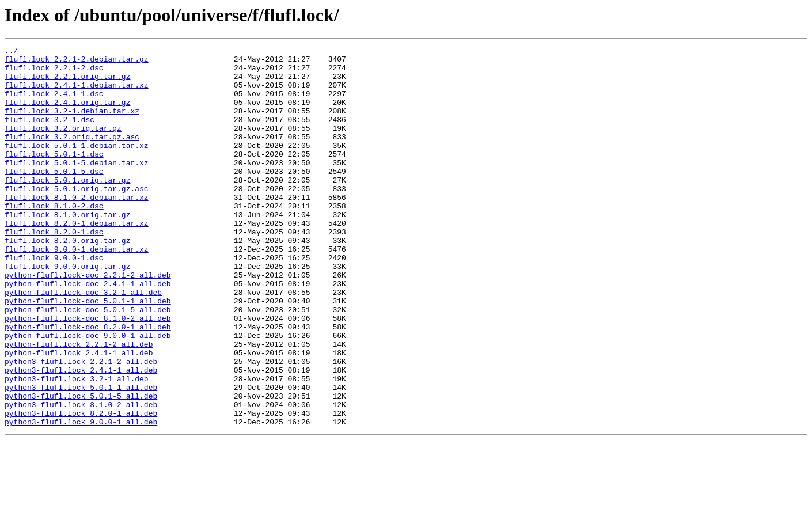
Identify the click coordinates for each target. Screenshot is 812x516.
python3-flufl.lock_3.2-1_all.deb (77, 446)
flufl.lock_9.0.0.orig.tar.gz (67, 311)
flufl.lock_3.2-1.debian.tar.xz (72, 124)
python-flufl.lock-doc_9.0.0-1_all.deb (88, 394)
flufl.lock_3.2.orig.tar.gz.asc (72, 155)
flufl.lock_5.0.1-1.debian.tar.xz (77, 166)
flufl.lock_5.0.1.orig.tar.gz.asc (77, 218)
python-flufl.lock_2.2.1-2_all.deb (79, 404)
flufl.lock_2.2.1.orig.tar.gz (67, 83)
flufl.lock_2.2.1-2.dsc (54, 73)
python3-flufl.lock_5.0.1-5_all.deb (81, 466)
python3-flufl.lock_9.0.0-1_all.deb (81, 498)
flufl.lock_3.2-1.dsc (50, 135)
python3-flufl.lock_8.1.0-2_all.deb (81, 477)
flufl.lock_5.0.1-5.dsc (54, 197)
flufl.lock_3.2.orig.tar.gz (63, 145)
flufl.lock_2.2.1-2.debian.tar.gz (77, 62)
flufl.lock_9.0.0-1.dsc (54, 301)
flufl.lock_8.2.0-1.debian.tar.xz (77, 259)
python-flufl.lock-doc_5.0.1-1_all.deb (88, 352)
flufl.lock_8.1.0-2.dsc (54, 238)
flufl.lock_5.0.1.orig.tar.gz (67, 207)
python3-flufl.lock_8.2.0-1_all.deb (81, 487)
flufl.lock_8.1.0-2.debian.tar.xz (77, 228)
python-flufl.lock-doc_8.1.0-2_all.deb (88, 373)
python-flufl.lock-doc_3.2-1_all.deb (83, 342)
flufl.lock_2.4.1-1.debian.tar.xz (77, 93)
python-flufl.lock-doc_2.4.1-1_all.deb (88, 332)
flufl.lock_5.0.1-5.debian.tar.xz (77, 187)
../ (11, 52)
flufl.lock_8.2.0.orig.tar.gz (67, 280)
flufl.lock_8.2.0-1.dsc (54, 270)
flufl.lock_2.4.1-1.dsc (54, 104)
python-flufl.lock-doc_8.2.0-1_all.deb (88, 384)
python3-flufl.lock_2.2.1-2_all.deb (81, 425)
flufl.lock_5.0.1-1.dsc (54, 176)
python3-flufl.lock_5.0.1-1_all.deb (81, 456)
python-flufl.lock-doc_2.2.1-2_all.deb (88, 321)
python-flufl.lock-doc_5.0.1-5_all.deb (88, 363)
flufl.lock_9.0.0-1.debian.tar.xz (77, 290)
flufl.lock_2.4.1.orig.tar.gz (67, 114)
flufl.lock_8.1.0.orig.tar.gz (67, 249)
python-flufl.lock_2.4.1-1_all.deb (79, 415)
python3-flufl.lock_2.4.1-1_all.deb (81, 435)
